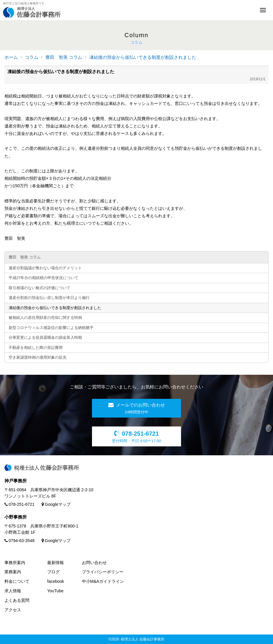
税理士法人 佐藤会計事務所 (143, 639)
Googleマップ (56, 504)
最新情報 (55, 563)
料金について (17, 581)
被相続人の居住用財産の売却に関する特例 (45, 318)
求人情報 (13, 591)
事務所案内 (15, 563)
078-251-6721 (19, 504)
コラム (32, 57)
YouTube (55, 591)
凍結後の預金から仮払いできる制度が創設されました (143, 57)
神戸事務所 (16, 481)
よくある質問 (17, 600)
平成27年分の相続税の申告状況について (43, 278)
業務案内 (13, 572)
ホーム (11, 57)
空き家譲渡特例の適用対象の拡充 (38, 357)
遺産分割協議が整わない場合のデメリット (45, 268)
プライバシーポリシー (103, 572)
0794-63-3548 (19, 541)
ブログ (53, 572)
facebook (56, 581)
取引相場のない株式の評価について (39, 288)
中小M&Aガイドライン (103, 581)
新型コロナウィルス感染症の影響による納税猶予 (51, 328)
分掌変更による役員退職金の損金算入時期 (45, 337)
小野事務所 (16, 517)
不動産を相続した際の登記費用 (36, 348)
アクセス (13, 610)
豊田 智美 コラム (64, 57)
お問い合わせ (94, 563)
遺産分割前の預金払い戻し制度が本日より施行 (49, 298)
